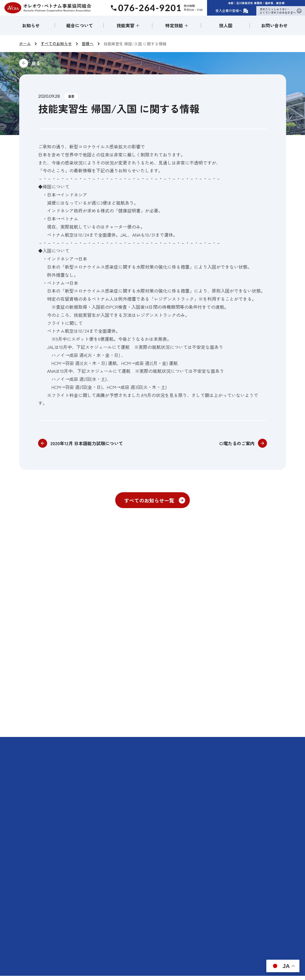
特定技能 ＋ (177, 25)
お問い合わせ (274, 25)
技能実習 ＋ (128, 25)
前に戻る (73, 63)
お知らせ (31, 25)
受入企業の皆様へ (232, 11)
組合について (80, 25)
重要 (71, 96)
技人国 (226, 25)
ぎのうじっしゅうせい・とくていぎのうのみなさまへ (281, 11)
